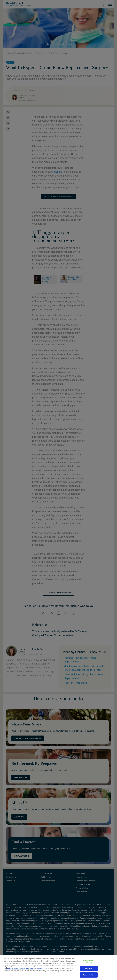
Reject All (89, 973)
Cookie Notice (42, 972)
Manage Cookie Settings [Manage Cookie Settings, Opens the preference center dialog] (89, 966)
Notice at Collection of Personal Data (20, 972)
